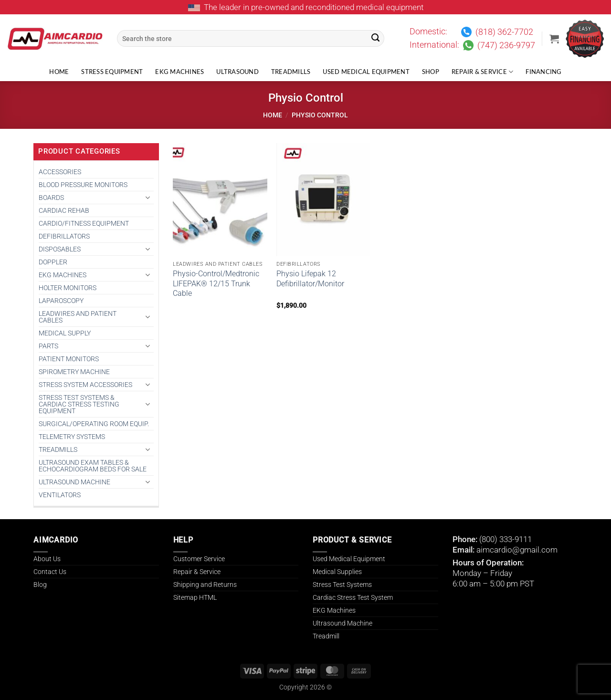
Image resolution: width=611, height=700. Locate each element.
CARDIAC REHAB (64, 210)
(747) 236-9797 (506, 45)
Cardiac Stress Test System (353, 597)
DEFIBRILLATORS (64, 236)
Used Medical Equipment (366, 72)
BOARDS (51, 198)
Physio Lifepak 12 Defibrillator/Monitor (310, 279)
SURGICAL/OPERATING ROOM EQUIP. (94, 424)
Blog (40, 585)
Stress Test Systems (342, 585)
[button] (554, 39)
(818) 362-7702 (504, 32)
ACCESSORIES (60, 172)
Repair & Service (483, 72)
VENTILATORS (60, 495)
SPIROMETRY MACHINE (74, 372)
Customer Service (199, 559)
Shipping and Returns (205, 585)
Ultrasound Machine (342, 623)
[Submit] (376, 39)
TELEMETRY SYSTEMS (72, 437)
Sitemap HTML (195, 597)
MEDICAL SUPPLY (65, 333)
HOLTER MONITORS (68, 288)
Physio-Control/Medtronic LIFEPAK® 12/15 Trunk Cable (216, 284)
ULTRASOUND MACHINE (74, 482)
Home (59, 72)
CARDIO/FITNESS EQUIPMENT (84, 223)
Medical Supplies (337, 572)
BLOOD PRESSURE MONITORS (83, 185)
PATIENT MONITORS (69, 359)
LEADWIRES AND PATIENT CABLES (78, 317)
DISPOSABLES (60, 249)
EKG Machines (179, 72)
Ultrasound (237, 72)
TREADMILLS (58, 449)
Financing (543, 72)
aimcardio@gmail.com (517, 550)
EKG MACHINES (63, 275)
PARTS (48, 346)
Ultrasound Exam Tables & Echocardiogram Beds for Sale (93, 466)
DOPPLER (53, 262)
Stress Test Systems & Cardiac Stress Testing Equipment (79, 404)
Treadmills (291, 72)
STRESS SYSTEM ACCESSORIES (85, 385)
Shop (431, 72)
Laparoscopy (61, 301)
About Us (47, 559)
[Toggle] (148, 198)
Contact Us (50, 572)
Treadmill (326, 636)
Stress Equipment (112, 72)
